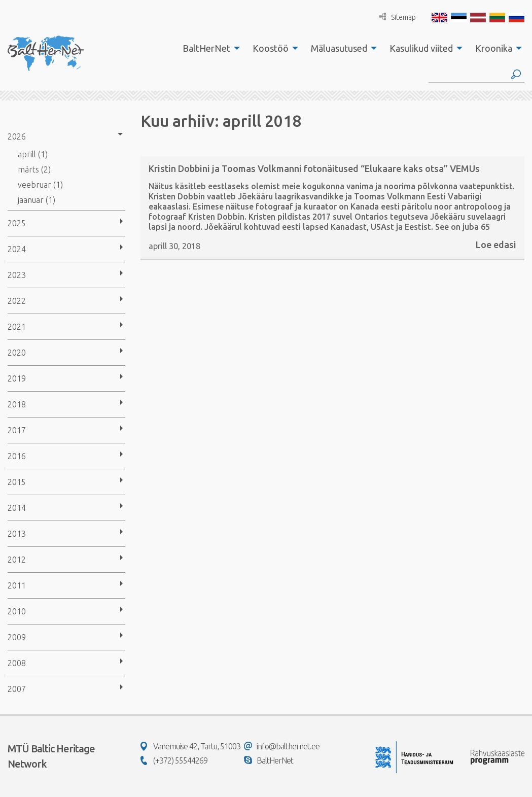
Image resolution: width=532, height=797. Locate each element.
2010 (17, 611)
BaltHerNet (206, 48)
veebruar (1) (40, 185)
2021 (17, 327)
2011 (17, 585)
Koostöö (271, 48)
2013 (17, 534)
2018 (17, 404)
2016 (17, 456)
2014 (17, 508)
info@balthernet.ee (282, 746)
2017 (17, 430)
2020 (17, 353)
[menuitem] (208, 48)
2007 (17, 689)
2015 (17, 482)
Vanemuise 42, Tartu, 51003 (190, 746)
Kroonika (494, 48)
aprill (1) (33, 154)
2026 (17, 136)
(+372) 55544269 (174, 760)
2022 (17, 301)
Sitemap (398, 17)
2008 (17, 663)
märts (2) (34, 169)
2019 (17, 378)
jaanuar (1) (37, 200)
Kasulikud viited (421, 48)
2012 (17, 560)
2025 (17, 223)
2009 (17, 637)
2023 (17, 275)
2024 (17, 249)
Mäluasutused (339, 48)
